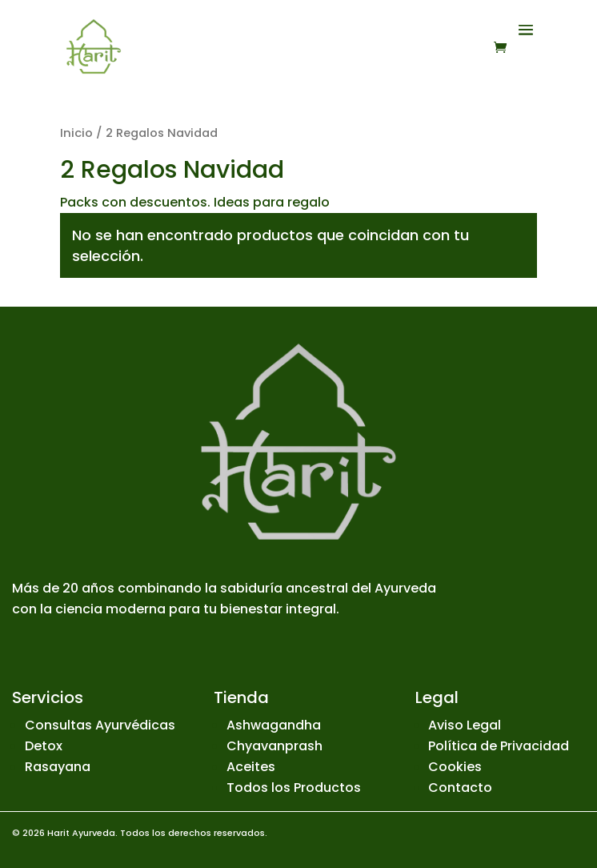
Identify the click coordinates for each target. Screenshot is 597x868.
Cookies (455, 767)
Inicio (76, 133)
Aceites (251, 767)
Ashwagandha (274, 725)
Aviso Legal (465, 725)
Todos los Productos (294, 788)
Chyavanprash (274, 746)
